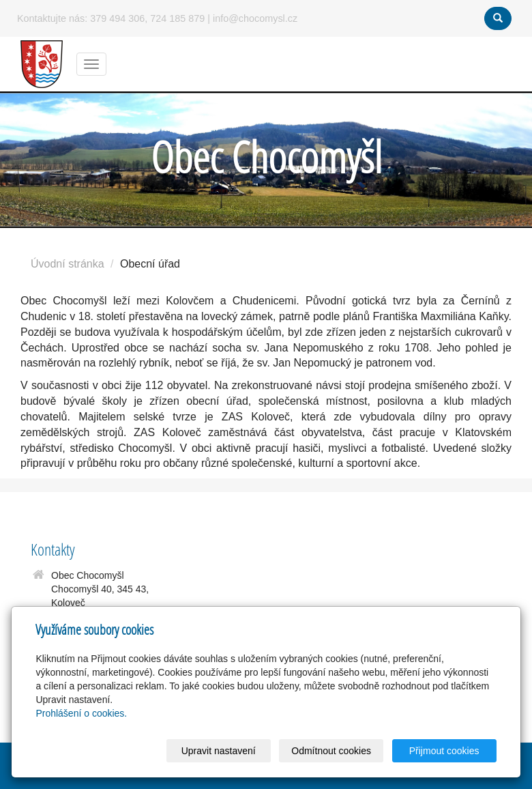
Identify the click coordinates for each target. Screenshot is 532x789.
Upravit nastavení (219, 751)
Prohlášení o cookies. (81, 713)
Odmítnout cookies (331, 751)
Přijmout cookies (444, 751)
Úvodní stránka (68, 264)
